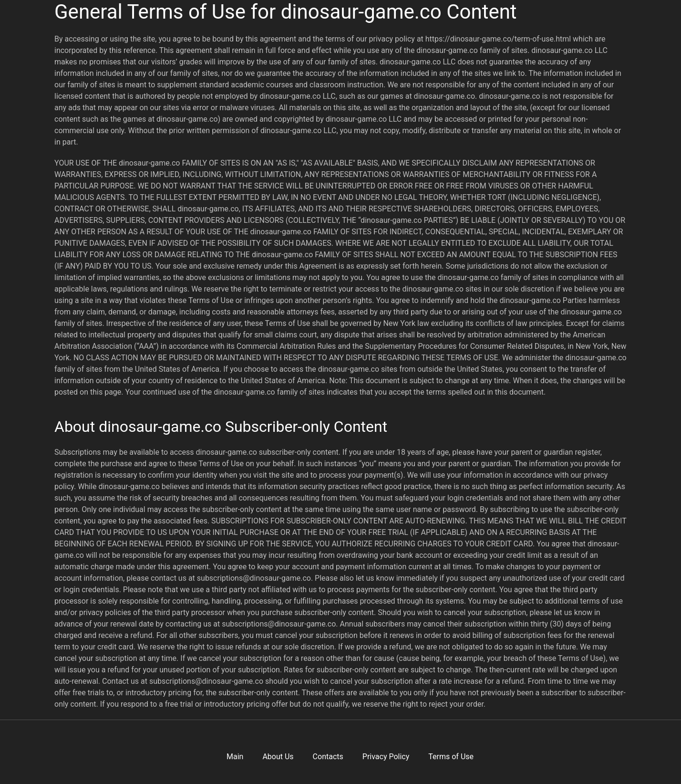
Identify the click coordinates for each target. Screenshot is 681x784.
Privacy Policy (386, 757)
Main (235, 757)
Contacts (328, 757)
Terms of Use (451, 757)
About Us (278, 757)
